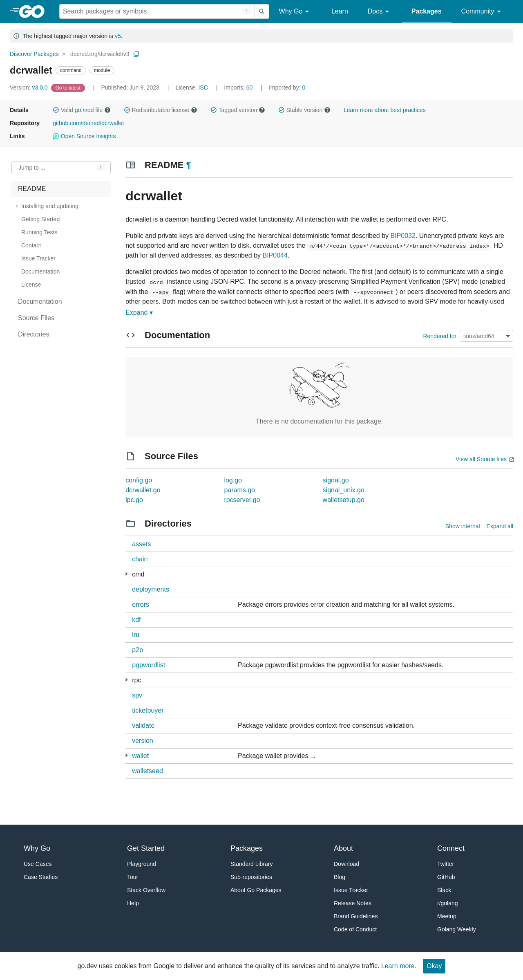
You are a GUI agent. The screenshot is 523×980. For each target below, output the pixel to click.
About (343, 848)
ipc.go (134, 500)
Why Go (295, 12)
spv (137, 695)
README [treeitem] (32, 189)
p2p (137, 650)
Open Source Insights (84, 136)
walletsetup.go (344, 500)
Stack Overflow (146, 890)
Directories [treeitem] (34, 334)
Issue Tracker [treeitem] (38, 258)
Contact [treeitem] (31, 245)
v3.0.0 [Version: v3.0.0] (30, 87)
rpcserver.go (242, 500)
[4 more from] (126, 574)
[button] (56, 110)
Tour (133, 877)
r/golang (448, 903)
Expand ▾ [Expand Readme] (139, 313)
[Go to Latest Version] (69, 87)
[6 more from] (126, 680)
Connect (451, 848)
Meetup (447, 916)
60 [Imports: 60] (239, 87)
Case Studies (41, 877)
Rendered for (440, 336)
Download (346, 864)
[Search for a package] (157, 11)
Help (133, 903)
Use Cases (38, 864)
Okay (434, 966)
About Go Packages (256, 890)
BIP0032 (403, 236)
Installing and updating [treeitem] (50, 206)
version (143, 741)
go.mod (84, 110)
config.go (139, 480)
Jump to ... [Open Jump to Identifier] (32, 168)
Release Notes (353, 903)
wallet (140, 756)
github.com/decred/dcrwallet (88, 123)
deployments (151, 589)
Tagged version (238, 110)
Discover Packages (34, 54)
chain (140, 559)
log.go (233, 480)
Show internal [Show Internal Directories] (463, 526)
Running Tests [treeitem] (39, 232)
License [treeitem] (31, 285)
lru (136, 635)
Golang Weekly (457, 929)
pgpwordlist (149, 665)
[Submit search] (262, 11)
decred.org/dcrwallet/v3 (100, 54)
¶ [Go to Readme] (189, 165)
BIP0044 (275, 255)
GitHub (446, 877)
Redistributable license (161, 110)
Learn (340, 11)
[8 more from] (126, 755)
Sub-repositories (251, 877)
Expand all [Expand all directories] (500, 526)
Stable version (304, 110)
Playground (142, 864)
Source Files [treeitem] (36, 318)
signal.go (336, 480)
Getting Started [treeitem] (40, 219)
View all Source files (481, 459)
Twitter (446, 864)
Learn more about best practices (385, 110)
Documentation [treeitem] (40, 271)
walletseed (148, 771)
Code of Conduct (355, 929)
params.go (239, 490)
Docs (380, 12)
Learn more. (399, 966)
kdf (136, 620)
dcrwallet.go (143, 490)
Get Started (146, 848)
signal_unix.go (344, 490)
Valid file (82, 110)
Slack (444, 890)
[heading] (35, 11)
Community (482, 12)
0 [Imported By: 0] (287, 87)
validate (143, 725)
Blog (340, 877)
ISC (203, 87)
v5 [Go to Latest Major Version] (118, 36)
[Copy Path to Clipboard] (136, 54)
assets (141, 544)
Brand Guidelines (356, 916)
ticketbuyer (148, 710)
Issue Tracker (351, 890)
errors (141, 604)
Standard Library (252, 864)
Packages (427, 11)
